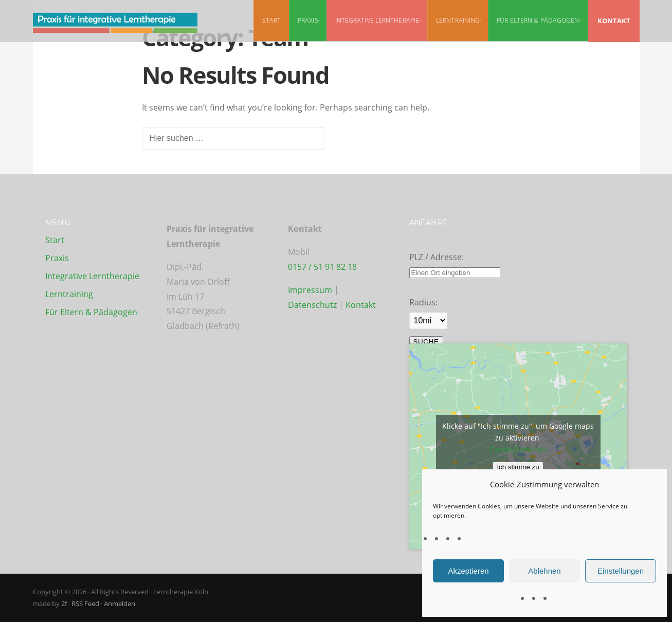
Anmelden (120, 603)
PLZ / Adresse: (437, 257)
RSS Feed (85, 603)
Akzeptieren (468, 571)
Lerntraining (458, 20)
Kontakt (361, 305)
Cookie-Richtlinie (518, 450)
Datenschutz (313, 305)
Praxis (308, 20)
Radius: (423, 302)
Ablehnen (544, 571)
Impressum (310, 290)
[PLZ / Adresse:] (455, 273)
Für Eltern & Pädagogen (538, 20)
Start (272, 20)
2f (64, 603)
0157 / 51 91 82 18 (322, 267)
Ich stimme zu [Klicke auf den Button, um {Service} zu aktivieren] (518, 467)
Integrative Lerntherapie (377, 20)
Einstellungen (621, 571)
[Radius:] (428, 321)
